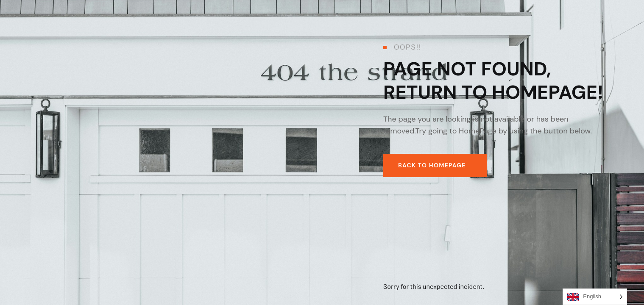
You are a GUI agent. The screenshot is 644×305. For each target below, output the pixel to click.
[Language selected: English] (595, 297)
